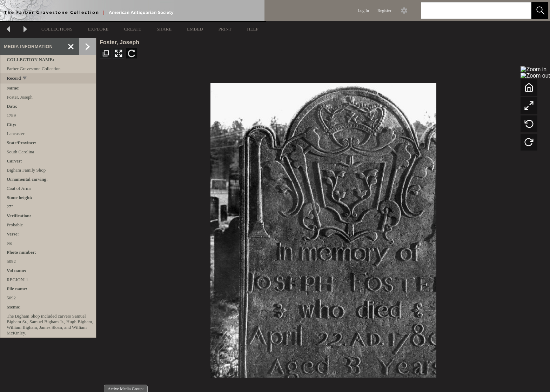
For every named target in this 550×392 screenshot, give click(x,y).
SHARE (164, 29)
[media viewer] (323, 228)
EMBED (195, 29)
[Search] (468, 11)
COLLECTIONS (57, 29)
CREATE (132, 29)
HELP (253, 29)
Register (384, 11)
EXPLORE (98, 29)
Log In (363, 11)
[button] (540, 11)
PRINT (225, 29)
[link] (520, 10)
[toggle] (25, 79)
